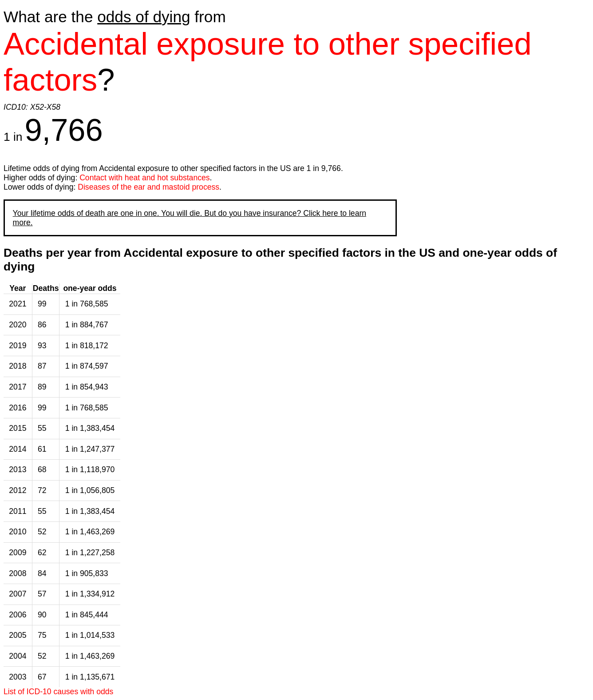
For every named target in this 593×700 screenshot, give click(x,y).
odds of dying (144, 17)
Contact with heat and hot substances (144, 178)
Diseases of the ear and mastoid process (148, 187)
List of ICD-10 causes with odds (58, 692)
